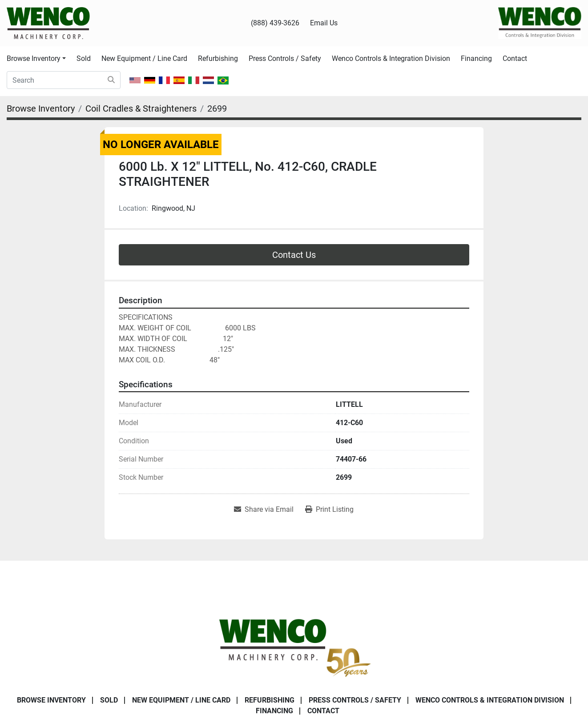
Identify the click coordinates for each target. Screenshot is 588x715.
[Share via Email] (264, 510)
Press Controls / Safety (285, 58)
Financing (476, 58)
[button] (36, 59)
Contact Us (294, 255)
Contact (515, 58)
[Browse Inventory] (41, 108)
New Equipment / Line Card (144, 58)
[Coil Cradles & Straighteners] (141, 108)
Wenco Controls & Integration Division (391, 58)
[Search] (64, 80)
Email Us (324, 23)
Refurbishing (218, 58)
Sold (84, 58)
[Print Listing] (329, 510)
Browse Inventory (34, 58)
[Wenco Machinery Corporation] (294, 646)
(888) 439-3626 (275, 23)
